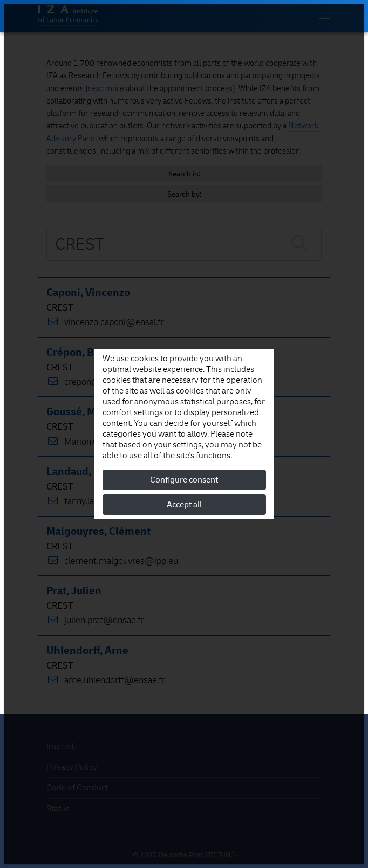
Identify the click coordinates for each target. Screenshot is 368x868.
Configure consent (184, 480)
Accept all (184, 505)
